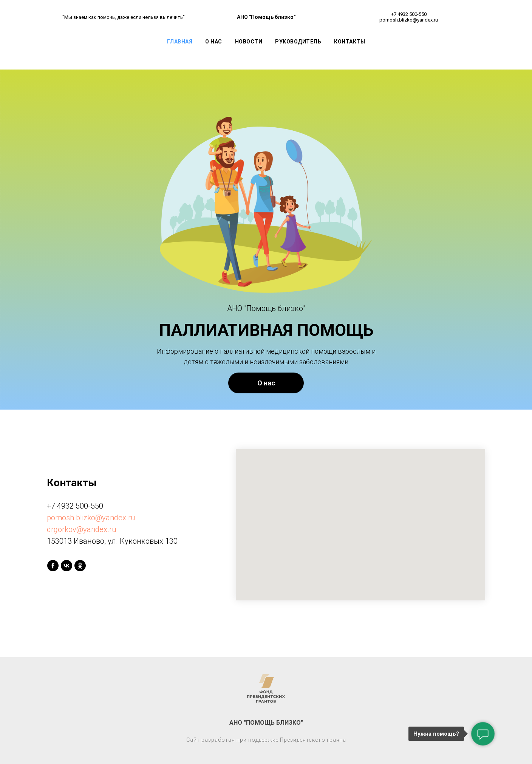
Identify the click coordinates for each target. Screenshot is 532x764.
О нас (266, 383)
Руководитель (298, 42)
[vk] (66, 566)
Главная (180, 42)
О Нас (214, 42)
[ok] (80, 566)
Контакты (350, 42)
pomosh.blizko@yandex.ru (91, 518)
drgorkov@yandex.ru (82, 529)
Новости (249, 42)
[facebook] (53, 566)
